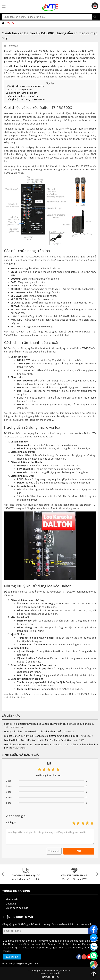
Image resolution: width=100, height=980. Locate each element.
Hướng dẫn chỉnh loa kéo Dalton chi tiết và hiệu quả (33, 731)
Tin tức (11, 23)
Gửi (79, 851)
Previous (4, 874)
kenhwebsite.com (50, 977)
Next (96, 874)
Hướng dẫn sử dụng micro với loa (22, 96)
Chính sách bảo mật (17, 908)
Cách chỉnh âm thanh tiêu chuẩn (22, 93)
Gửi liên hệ (12, 957)
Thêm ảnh (54, 851)
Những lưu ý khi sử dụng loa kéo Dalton (25, 99)
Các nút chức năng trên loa (19, 90)
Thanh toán (12, 899)
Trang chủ (4, 23)
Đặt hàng (11, 904)
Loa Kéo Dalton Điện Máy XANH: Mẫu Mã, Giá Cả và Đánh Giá (37, 740)
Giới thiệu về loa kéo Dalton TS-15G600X (25, 86)
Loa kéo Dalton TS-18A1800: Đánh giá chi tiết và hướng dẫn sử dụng (41, 736)
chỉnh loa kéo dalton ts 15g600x (31, 66)
